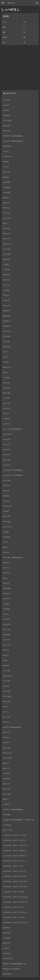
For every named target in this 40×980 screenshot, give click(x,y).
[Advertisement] (20, 68)
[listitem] (20, 100)
